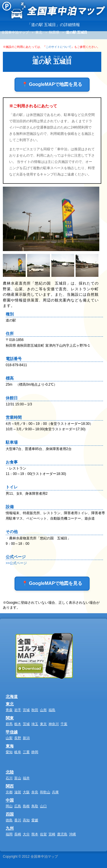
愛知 (9, 752)
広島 (18, 806)
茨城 (26, 724)
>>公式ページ (16, 563)
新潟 (26, 738)
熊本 (35, 834)
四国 (10, 814)
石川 (9, 778)
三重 (26, 752)
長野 (18, 738)
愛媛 (35, 820)
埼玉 (35, 724)
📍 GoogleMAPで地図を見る (52, 84)
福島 (52, 710)
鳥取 (35, 806)
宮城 (26, 710)
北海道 (12, 697)
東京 (43, 724)
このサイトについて (58, 47)
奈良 (35, 792)
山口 (43, 806)
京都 (9, 792)
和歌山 (45, 792)
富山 (18, 778)
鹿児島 (62, 834)
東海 (10, 746)
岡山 (9, 806)
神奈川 (54, 724)
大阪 (26, 792)
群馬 (9, 724)
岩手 (18, 710)
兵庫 (55, 792)
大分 (26, 834)
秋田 (35, 710)
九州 (10, 828)
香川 (18, 820)
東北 (10, 704)
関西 (10, 786)
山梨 (9, 738)
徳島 (9, 820)
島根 (26, 806)
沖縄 (72, 834)
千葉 (64, 724)
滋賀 (18, 792)
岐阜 (18, 752)
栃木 (18, 724)
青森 (9, 710)
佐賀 (43, 834)
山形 (43, 710)
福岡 (9, 834)
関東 (10, 718)
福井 (26, 778)
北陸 (10, 772)
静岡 (35, 752)
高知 (26, 820)
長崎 (18, 834)
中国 (10, 800)
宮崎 (52, 834)
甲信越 (12, 732)
